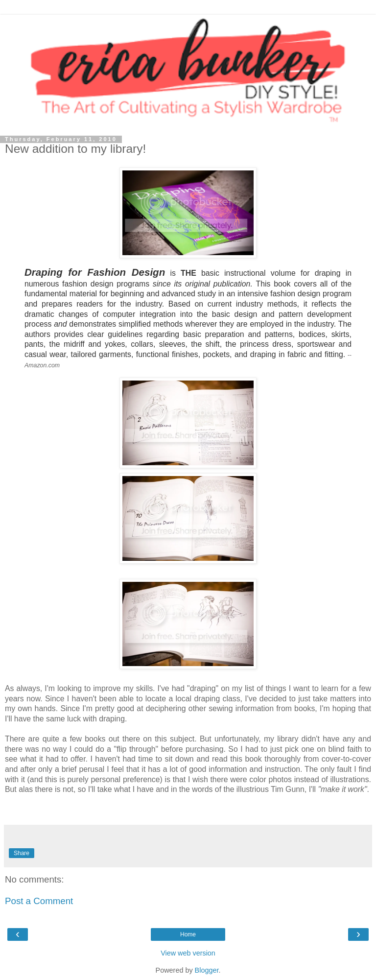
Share (22, 853)
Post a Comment (39, 901)
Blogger (207, 970)
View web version (188, 953)
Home (188, 934)
